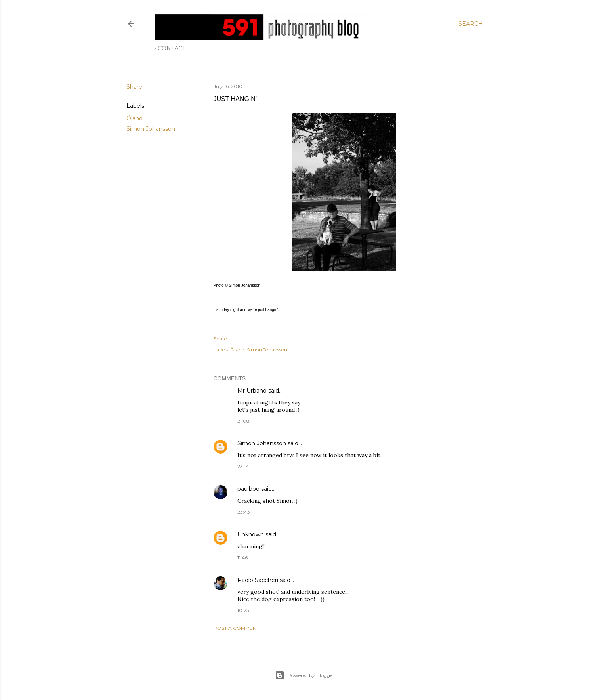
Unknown (251, 534)
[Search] (471, 24)
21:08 (243, 421)
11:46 (242, 558)
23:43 (244, 512)
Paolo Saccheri (258, 580)
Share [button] (134, 87)
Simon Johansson (151, 129)
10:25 (243, 610)
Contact (172, 48)
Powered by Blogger (305, 675)
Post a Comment (236, 628)
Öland (135, 118)
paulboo (248, 489)
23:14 (243, 466)
